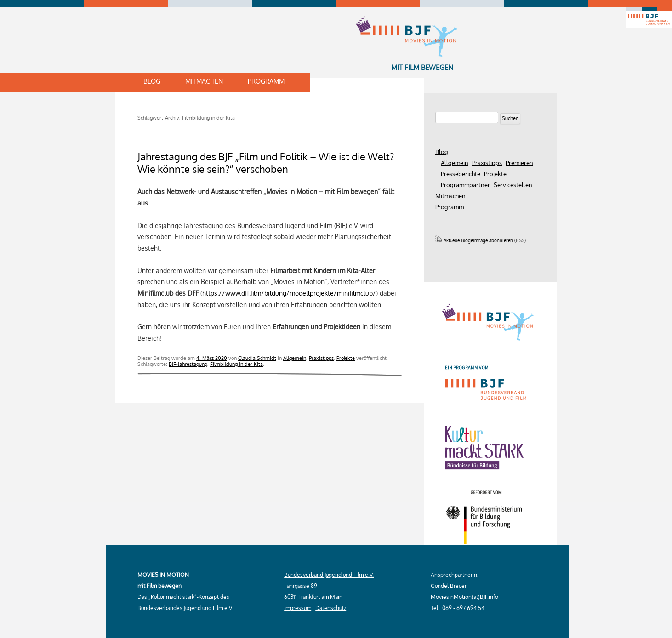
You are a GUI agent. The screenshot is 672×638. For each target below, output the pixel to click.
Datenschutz (331, 608)
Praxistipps (321, 358)
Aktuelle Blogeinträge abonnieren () (481, 240)
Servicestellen (513, 185)
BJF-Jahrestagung (188, 364)
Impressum (298, 608)
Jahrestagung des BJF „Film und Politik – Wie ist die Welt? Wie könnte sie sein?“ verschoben (266, 162)
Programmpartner (465, 185)
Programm (266, 81)
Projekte (346, 358)
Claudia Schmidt (257, 358)
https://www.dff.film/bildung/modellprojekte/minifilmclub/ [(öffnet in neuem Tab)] (289, 293)
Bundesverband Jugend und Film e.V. (329, 575)
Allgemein (295, 358)
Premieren (519, 163)
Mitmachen (204, 81)
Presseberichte (461, 174)
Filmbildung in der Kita (236, 364)
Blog (152, 81)
